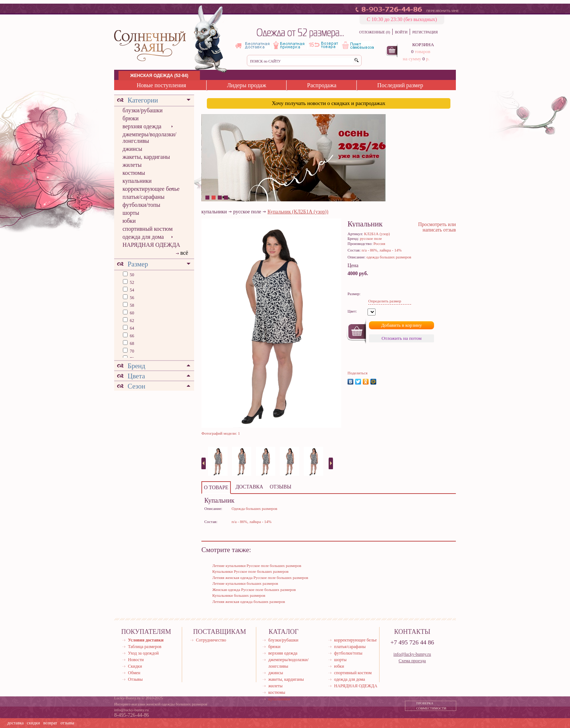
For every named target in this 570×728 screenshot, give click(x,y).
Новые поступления (161, 85)
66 (131, 336)
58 (131, 305)
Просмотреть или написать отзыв (437, 227)
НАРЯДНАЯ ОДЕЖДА (151, 245)
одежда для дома (143, 237)
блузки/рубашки (142, 110)
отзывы (67, 723)
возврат (50, 723)
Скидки (135, 666)
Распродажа (322, 85)
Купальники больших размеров (239, 595)
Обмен (134, 673)
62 (131, 321)
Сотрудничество (211, 640)
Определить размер (385, 301)
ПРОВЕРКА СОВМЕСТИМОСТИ (431, 706)
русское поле (247, 212)
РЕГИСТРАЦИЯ (425, 32)
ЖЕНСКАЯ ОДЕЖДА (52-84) (159, 76)
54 (131, 290)
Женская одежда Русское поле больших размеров (254, 590)
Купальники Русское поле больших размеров (250, 571)
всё (184, 253)
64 (131, 328)
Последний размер (400, 85)
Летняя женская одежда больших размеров (249, 602)
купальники (137, 181)
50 (131, 275)
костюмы (134, 173)
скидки (33, 723)
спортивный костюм (148, 229)
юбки (129, 221)
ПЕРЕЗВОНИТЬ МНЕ (443, 11)
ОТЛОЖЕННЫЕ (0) (375, 32)
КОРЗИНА (423, 45)
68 (131, 343)
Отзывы (135, 679)
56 (131, 298)
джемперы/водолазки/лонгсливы (149, 138)
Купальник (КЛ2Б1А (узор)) (298, 212)
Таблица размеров (145, 647)
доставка (15, 723)
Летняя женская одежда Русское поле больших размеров (260, 578)
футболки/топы (141, 205)
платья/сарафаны (144, 197)
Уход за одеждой (143, 653)
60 (131, 313)
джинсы (132, 149)
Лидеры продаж (246, 85)
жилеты (132, 165)
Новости (136, 660)
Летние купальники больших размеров (245, 583)
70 (131, 351)
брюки (131, 118)
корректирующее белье (151, 189)
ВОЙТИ (401, 32)
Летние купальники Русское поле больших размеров (257, 566)
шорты (131, 213)
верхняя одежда (142, 126)
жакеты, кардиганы (146, 157)
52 (131, 282)
